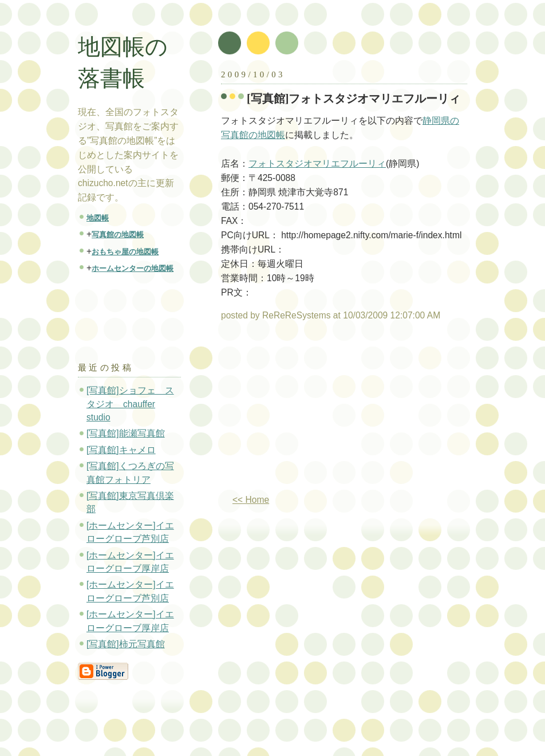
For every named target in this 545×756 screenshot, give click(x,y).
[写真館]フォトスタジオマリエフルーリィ (354, 99)
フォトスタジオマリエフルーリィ (317, 164)
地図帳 (98, 218)
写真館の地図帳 (118, 235)
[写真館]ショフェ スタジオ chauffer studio (130, 404)
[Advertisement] (317, 412)
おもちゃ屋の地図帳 (125, 252)
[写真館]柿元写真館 (126, 644)
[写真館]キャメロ (121, 450)
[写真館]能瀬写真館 (126, 433)
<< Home (251, 500)
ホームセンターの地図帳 (133, 268)
